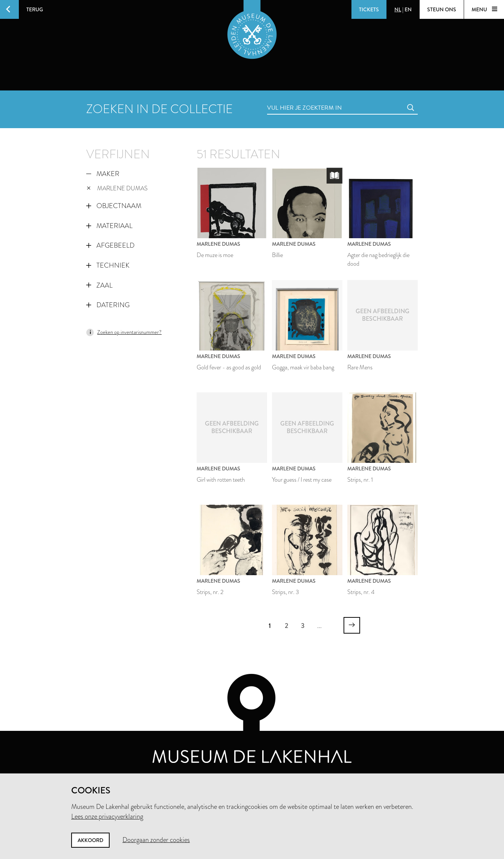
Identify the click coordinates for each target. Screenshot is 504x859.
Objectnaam (114, 206)
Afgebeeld (110, 245)
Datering (108, 305)
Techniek (108, 265)
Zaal (99, 285)
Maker (103, 174)
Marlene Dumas (117, 188)
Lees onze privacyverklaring (107, 816)
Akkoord (90, 840)
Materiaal (109, 226)
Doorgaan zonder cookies (156, 840)
